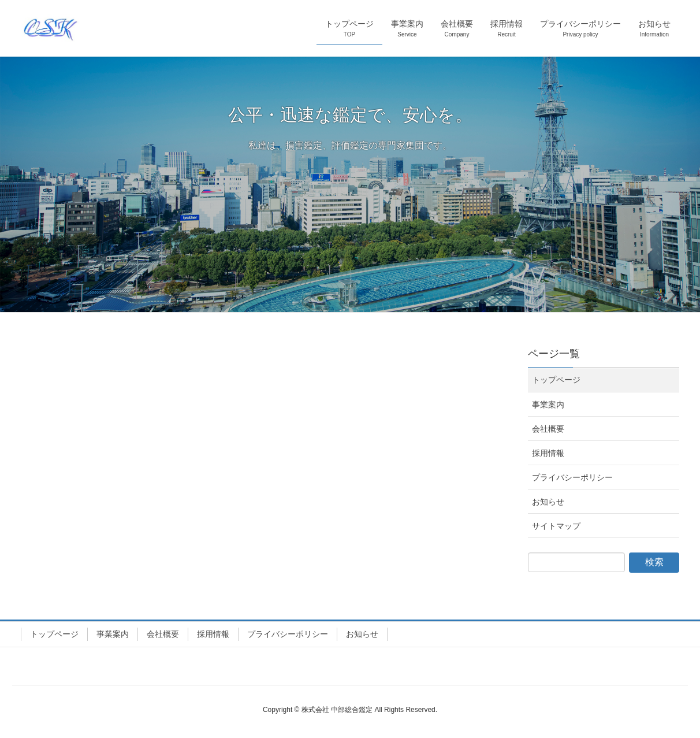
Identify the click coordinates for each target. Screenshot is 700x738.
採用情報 (548, 453)
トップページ (556, 380)
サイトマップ (556, 526)
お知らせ (548, 502)
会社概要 (548, 429)
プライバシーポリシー (572, 477)
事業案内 (548, 405)
